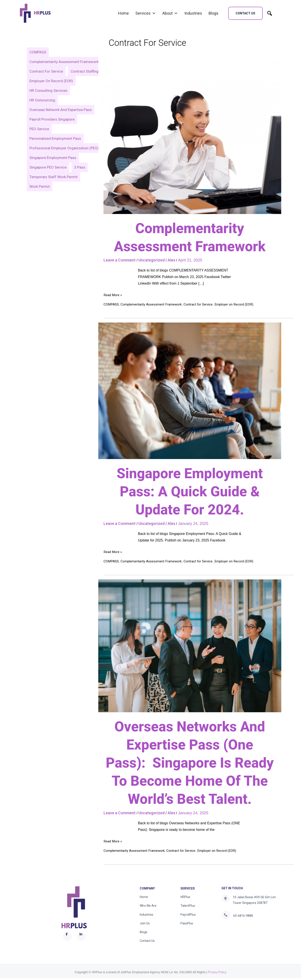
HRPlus (185, 897)
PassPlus (187, 924)
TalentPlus (188, 906)
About (170, 13)
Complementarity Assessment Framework (154, 304)
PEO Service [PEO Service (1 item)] (39, 138)
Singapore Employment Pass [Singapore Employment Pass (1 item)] (53, 167)
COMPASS (112, 304)
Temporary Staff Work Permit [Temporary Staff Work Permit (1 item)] (54, 186)
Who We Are (148, 906)
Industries (193, 13)
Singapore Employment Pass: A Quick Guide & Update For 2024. (190, 492)
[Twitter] (230, 930)
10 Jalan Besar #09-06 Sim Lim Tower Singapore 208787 (254, 900)
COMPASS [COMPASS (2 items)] (38, 52)
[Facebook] (224, 930)
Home (123, 13)
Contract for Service (203, 304)
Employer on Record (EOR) (240, 304)
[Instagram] (236, 930)
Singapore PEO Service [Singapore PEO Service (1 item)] (48, 177)
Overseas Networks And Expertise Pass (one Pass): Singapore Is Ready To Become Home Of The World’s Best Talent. (190, 763)
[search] (270, 13)
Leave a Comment (120, 260)
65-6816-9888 (243, 916)
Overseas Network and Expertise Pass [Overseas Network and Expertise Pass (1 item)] (61, 119)
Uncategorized (151, 260)
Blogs (213, 13)
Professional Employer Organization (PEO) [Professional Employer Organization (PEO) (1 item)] (64, 158)
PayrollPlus (188, 915)
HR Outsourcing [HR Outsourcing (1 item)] (42, 110)
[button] (245, 13)
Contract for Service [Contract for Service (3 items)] (46, 71)
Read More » (113, 294)
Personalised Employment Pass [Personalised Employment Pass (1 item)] (55, 148)
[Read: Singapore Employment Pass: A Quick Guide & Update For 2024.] (190, 391)
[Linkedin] (242, 930)
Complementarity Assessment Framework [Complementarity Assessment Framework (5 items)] (64, 62)
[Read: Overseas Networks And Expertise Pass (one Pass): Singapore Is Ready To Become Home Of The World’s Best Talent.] (190, 646)
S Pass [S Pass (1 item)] (80, 177)
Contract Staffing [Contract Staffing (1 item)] (43, 81)
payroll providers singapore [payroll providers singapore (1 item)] (52, 129)
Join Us (145, 924)
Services (146, 13)
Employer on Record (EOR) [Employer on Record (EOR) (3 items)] (51, 90)
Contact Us (147, 943)
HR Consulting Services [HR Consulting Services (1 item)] (48, 100)
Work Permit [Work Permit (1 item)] (40, 196)
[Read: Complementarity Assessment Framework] (190, 137)
